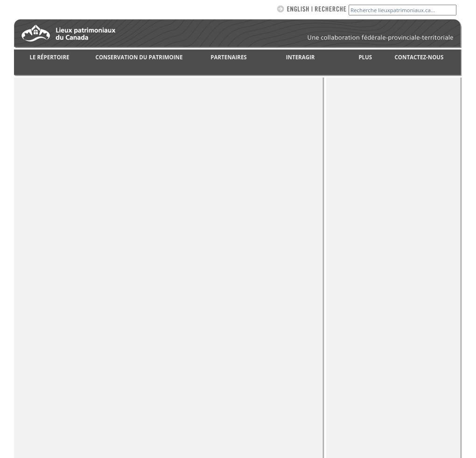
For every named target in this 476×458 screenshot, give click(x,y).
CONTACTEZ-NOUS (419, 57)
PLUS (365, 57)
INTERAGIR (301, 57)
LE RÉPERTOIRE (50, 57)
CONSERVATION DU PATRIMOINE (139, 57)
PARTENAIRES (228, 57)
